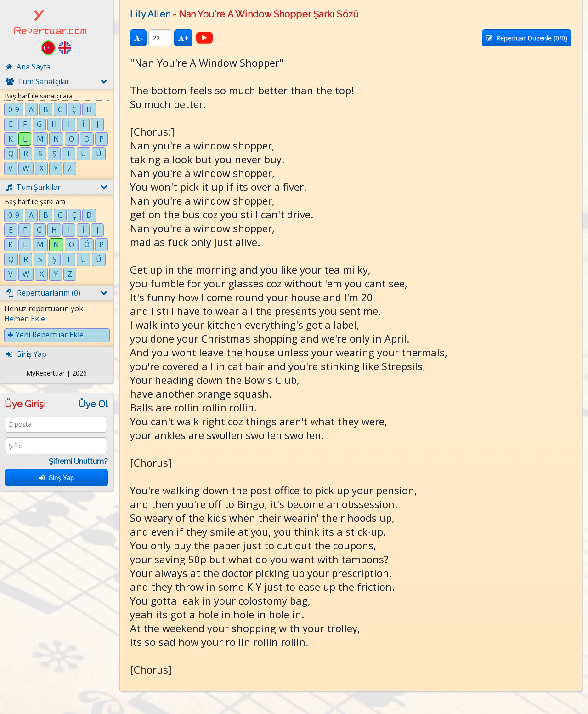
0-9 (14, 109)
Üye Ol (93, 404)
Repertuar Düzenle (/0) (527, 38)
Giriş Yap (57, 477)
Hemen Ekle (25, 319)
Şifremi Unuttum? (78, 461)
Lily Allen (150, 14)
